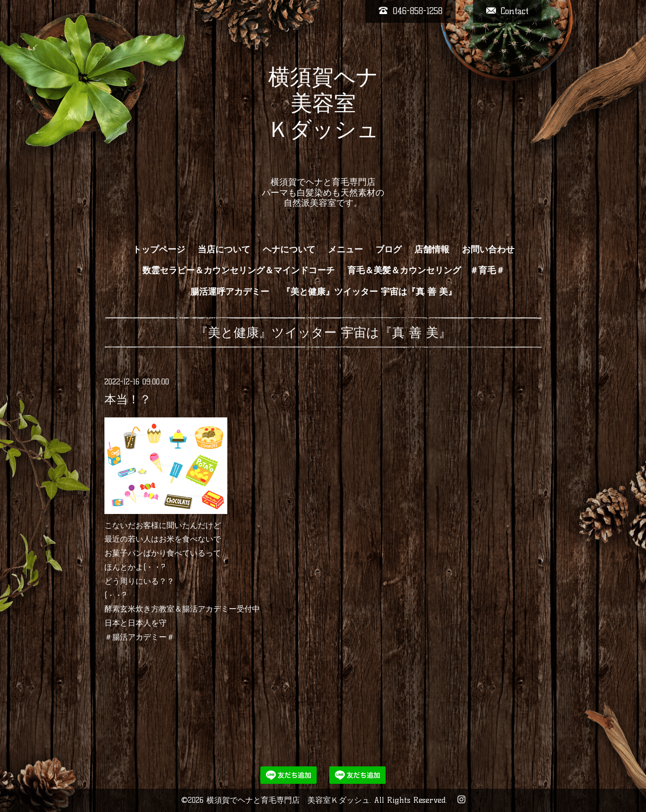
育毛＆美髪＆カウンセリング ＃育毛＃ (426, 270)
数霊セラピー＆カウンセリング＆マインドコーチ (238, 270)
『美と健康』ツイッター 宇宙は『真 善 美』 (369, 292)
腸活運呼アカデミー (230, 292)
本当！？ (128, 399)
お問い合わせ (488, 249)
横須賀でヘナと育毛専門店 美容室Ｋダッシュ (288, 800)
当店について (224, 249)
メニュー (345, 249)
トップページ (159, 249)
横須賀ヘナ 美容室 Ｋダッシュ (323, 116)
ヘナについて (289, 249)
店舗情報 (432, 249)
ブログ (389, 249)
